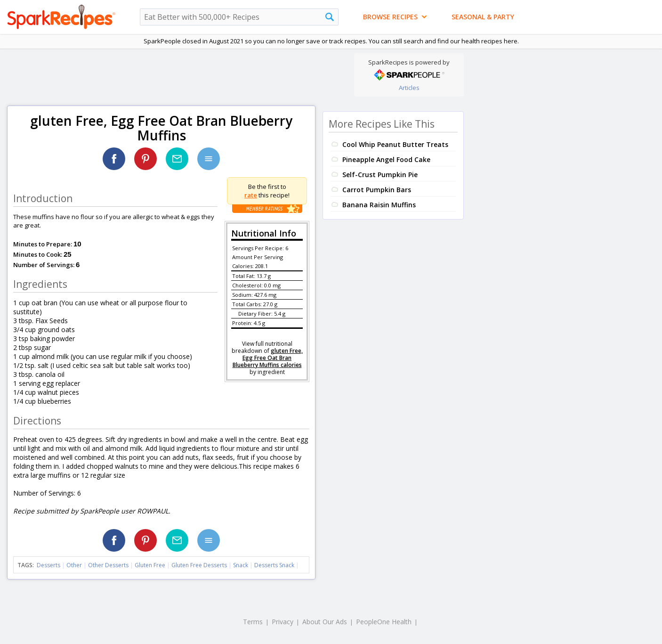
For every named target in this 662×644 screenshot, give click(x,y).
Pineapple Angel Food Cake (386, 159)
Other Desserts (108, 565)
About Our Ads (325, 622)
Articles (409, 88)
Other (74, 565)
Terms (253, 622)
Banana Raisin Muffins (379, 205)
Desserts (48, 565)
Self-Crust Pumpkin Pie (380, 175)
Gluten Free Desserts (199, 565)
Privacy (283, 622)
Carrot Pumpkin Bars (377, 190)
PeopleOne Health (384, 622)
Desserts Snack (274, 565)
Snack (241, 565)
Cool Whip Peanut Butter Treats (395, 144)
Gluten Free (150, 565)
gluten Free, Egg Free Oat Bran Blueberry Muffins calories (268, 358)
